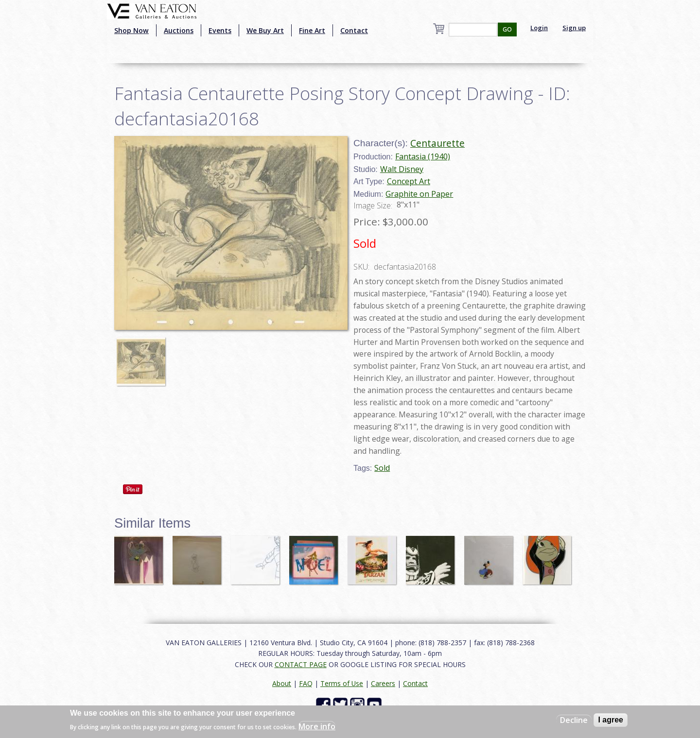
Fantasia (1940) (423, 156)
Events (220, 30)
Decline (574, 720)
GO (507, 29)
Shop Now (131, 30)
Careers (383, 683)
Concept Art (409, 181)
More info (317, 726)
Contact (354, 30)
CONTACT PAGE (301, 664)
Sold (382, 468)
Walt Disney (402, 169)
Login (539, 28)
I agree (611, 720)
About (282, 683)
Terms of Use (342, 683)
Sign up (574, 28)
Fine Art (312, 30)
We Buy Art (265, 30)
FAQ (306, 683)
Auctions (179, 30)
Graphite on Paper (419, 194)
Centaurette (437, 143)
